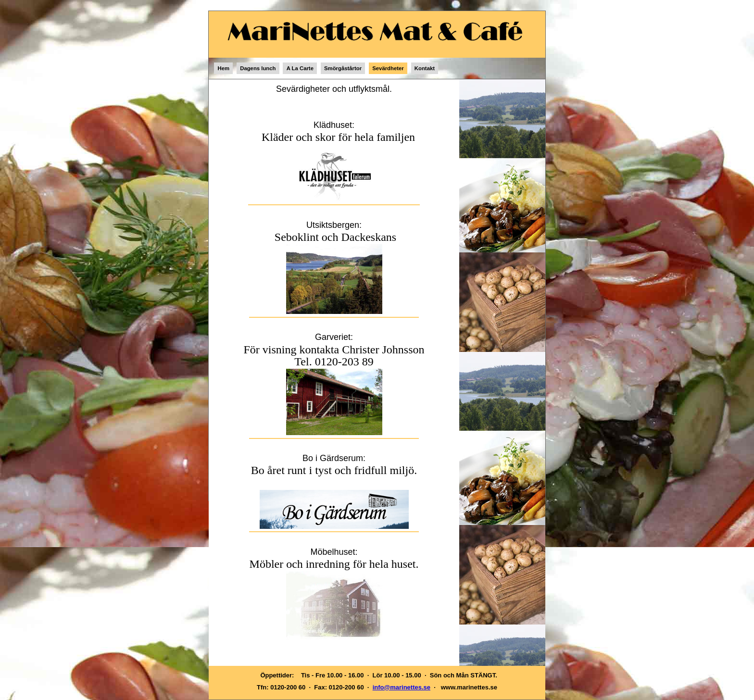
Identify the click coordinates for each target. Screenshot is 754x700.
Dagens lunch (258, 68)
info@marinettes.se (402, 687)
